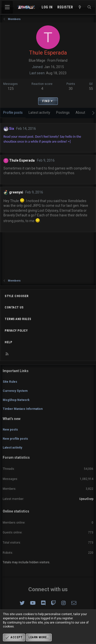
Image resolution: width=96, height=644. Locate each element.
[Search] (89, 7)
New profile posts (15, 439)
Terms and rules (18, 319)
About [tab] (80, 113)
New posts (10, 430)
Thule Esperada (22, 160)
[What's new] (80, 7)
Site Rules (10, 382)
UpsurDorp (86, 499)
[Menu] (7, 7)
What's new (12, 419)
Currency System (15, 391)
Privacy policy (16, 331)
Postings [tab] (63, 113)
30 (71, 89)
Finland (62, 60)
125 (11, 89)
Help (8, 342)
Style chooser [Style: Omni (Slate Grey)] (17, 296)
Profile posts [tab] (13, 113)
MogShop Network (16, 400)
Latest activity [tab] (39, 113)
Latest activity (12, 448)
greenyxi (16, 192)
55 (91, 89)
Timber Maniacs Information (23, 409)
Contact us (14, 307)
